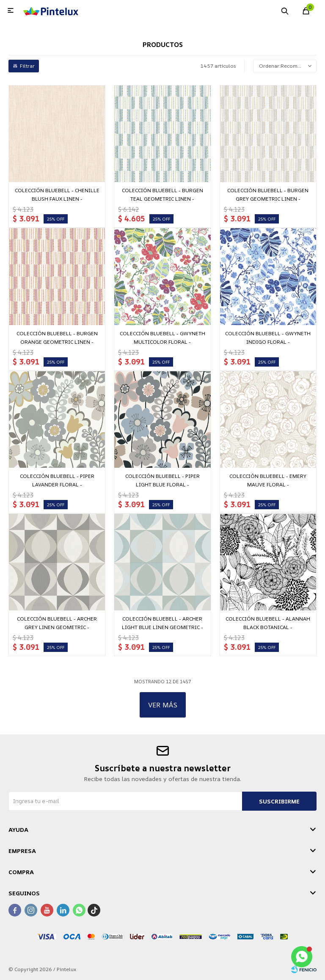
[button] (285, 11)
